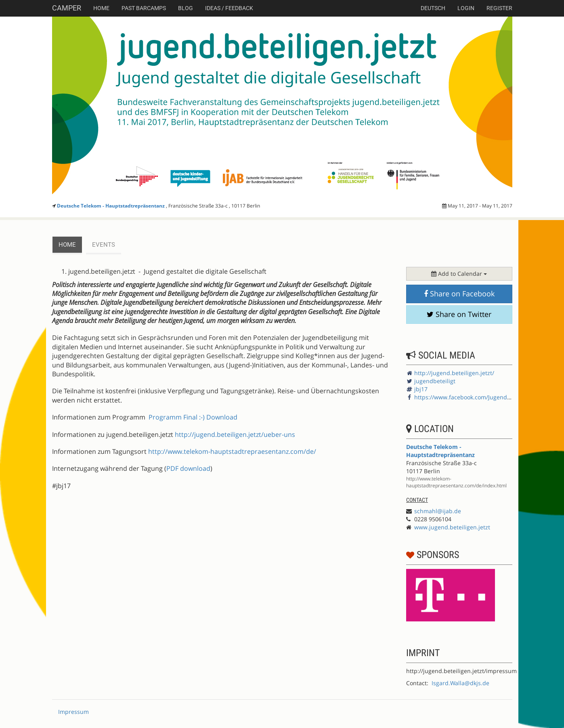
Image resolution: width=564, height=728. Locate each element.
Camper (67, 8)
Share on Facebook (459, 294)
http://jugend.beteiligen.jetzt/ (454, 373)
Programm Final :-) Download (193, 417)
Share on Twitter (459, 314)
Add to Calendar (459, 274)
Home (101, 8)
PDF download (188, 468)
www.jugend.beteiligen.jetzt (452, 527)
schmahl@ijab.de (438, 511)
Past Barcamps (144, 8)
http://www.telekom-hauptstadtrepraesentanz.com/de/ (232, 451)
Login (466, 8)
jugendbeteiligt (435, 381)
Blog (186, 8)
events (104, 245)
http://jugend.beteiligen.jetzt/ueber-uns (235, 434)
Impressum (73, 712)
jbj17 (421, 389)
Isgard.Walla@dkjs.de (460, 683)
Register (499, 8)
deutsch (433, 8)
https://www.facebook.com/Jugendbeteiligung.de (480, 397)
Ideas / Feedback (229, 8)
